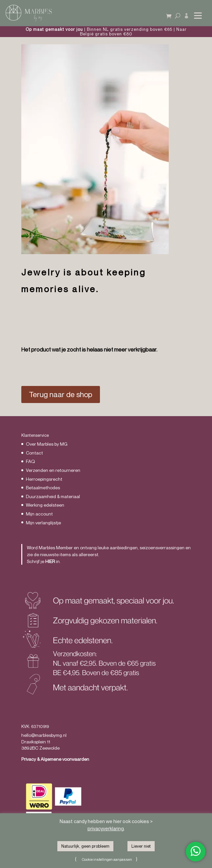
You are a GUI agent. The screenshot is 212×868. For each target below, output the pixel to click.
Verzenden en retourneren (53, 470)
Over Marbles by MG (47, 444)
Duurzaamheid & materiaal (53, 496)
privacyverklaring (106, 828)
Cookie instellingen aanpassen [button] (107, 859)
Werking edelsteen (45, 505)
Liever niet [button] (141, 846)
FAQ (30, 461)
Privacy (29, 759)
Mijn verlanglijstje (43, 523)
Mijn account (39, 514)
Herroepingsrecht (44, 479)
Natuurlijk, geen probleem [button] (85, 846)
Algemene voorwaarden (65, 759)
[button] (197, 12)
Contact (34, 453)
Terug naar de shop (61, 394)
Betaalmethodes (43, 487)
